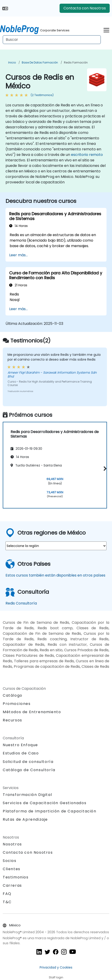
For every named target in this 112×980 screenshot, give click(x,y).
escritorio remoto (87, 155)
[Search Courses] (52, 40)
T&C (7, 902)
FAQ (7, 894)
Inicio (12, 62)
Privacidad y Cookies (56, 967)
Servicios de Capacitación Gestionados (45, 803)
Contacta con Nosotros (85, 8)
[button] (104, 469)
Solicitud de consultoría (28, 762)
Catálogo (13, 695)
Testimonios (16, 877)
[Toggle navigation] (106, 29)
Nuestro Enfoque (20, 745)
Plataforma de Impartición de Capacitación (50, 811)
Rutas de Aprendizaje (25, 819)
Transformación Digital (27, 795)
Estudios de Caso (21, 753)
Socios (10, 861)
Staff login (56, 977)
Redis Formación (76, 62)
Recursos (12, 720)
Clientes (12, 869)
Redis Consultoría (21, 603)
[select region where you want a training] (56, 546)
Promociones (17, 704)
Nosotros (12, 844)
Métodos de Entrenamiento (32, 712)
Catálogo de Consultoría (29, 770)
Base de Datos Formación (40, 62)
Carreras (12, 885)
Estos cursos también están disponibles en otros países (55, 575)
